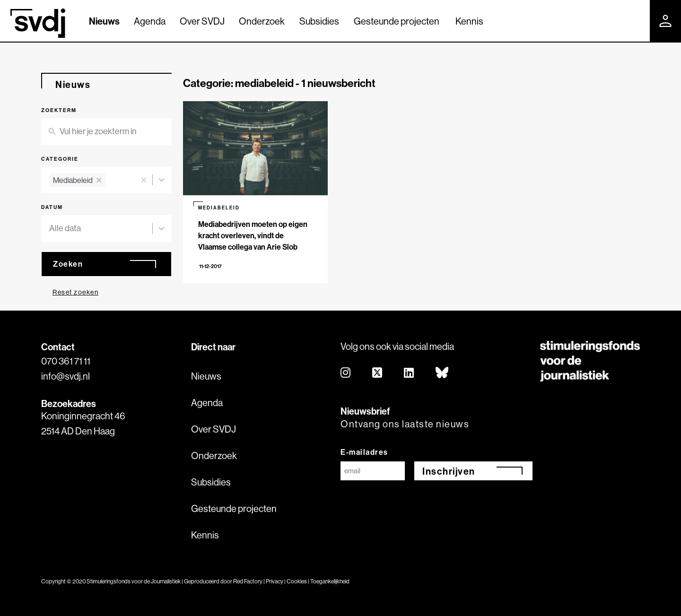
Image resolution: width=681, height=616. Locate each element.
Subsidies (319, 21)
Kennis (469, 21)
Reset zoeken (75, 292)
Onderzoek (262, 21)
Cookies (297, 581)
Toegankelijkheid (330, 581)
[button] (144, 180)
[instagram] (346, 373)
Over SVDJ (202, 21)
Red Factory (248, 581)
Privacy (275, 581)
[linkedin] (409, 373)
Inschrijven (449, 471)
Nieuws (104, 21)
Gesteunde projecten (397, 21)
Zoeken (68, 264)
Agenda (150, 21)
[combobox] (93, 180)
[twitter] (378, 373)
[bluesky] (442, 373)
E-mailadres (364, 452)
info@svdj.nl (65, 376)
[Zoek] (634, 20)
